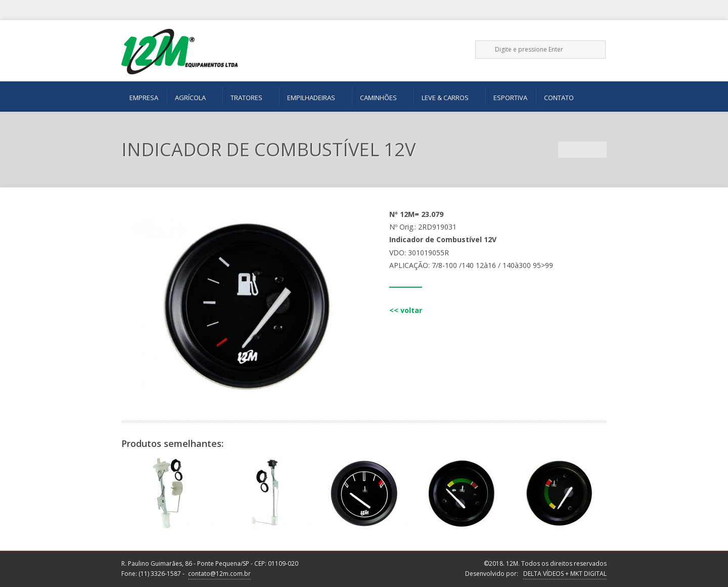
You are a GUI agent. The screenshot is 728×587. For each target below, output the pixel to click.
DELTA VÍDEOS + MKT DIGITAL (565, 574)
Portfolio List (582, 150)
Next (599, 150)
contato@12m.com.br (219, 574)
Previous (566, 150)
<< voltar (406, 310)
